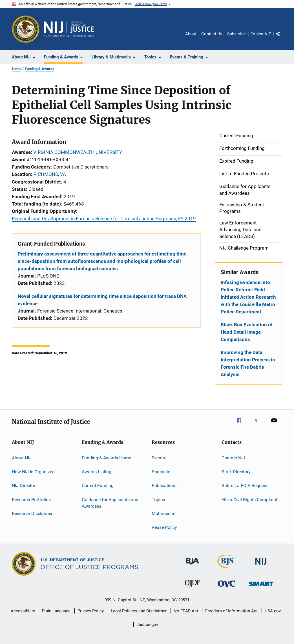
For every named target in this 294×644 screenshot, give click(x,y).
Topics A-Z (261, 34)
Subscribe (236, 34)
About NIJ (22, 458)
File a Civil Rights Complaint (249, 499)
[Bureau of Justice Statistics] (226, 569)
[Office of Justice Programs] (26, 29)
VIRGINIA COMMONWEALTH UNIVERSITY (78, 152)
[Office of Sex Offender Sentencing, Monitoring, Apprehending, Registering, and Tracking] (261, 587)
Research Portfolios (31, 499)
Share (282, 38)
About (191, 34)
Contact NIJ (233, 458)
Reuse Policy (164, 527)
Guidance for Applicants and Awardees (110, 503)
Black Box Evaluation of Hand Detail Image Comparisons (247, 332)
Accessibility (23, 611)
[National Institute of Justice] (261, 566)
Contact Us (212, 34)
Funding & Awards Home (106, 458)
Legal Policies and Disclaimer (139, 611)
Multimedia (163, 513)
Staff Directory (236, 472)
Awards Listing (97, 472)
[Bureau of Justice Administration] (192, 566)
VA (63, 174)
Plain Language (56, 611)
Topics (158, 499)
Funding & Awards (40, 69)
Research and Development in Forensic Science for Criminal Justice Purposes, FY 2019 (104, 219)
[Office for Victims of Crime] (227, 588)
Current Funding (98, 485)
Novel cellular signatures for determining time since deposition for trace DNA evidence (102, 300)
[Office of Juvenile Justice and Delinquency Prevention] (192, 588)
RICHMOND (46, 174)
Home (17, 69)
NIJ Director (24, 485)
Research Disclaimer (32, 513)
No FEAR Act (186, 611)
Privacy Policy (91, 611)
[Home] (69, 29)
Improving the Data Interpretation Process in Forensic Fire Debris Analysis (248, 363)
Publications (164, 485)
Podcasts (161, 472)
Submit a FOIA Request (245, 485)
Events (158, 458)
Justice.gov (147, 625)
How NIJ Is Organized (33, 472)
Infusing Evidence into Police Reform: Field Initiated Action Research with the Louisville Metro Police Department (248, 297)
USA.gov (273, 611)
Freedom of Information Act (231, 611)
